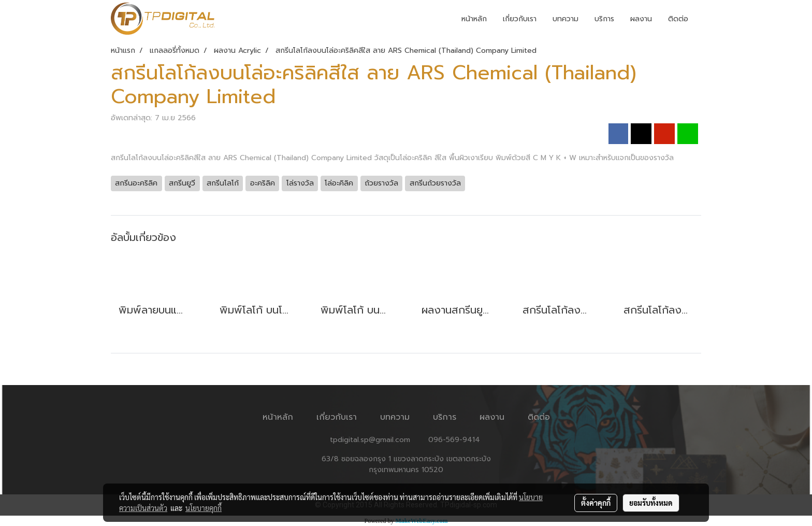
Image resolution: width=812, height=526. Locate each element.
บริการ (604, 19)
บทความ (565, 19)
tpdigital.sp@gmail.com (370, 440)
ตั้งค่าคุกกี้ (596, 503)
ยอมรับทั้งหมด (651, 503)
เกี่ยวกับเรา (520, 19)
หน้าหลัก (474, 19)
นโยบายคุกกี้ (204, 508)
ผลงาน (641, 19)
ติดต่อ (678, 19)
